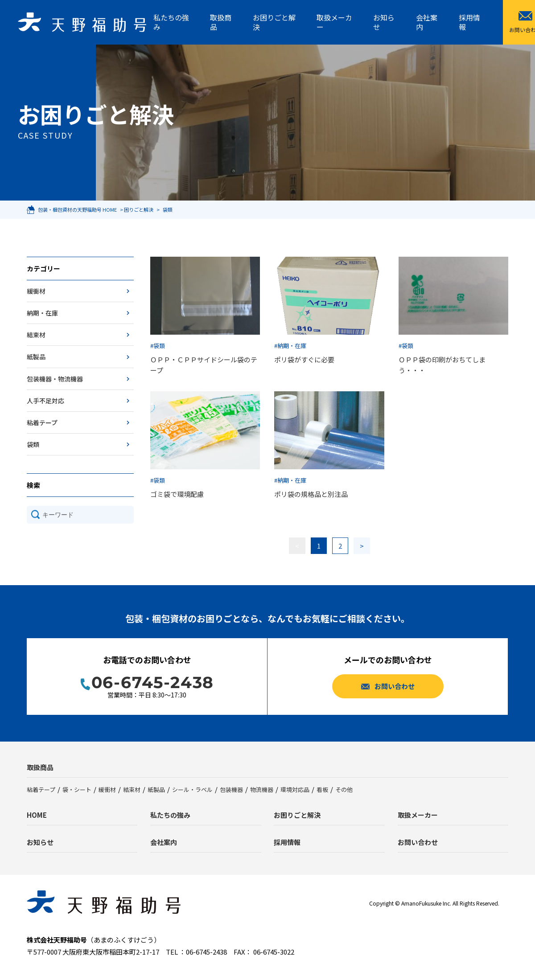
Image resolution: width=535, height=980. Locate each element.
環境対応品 (295, 789)
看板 (322, 789)
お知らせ (384, 22)
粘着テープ (42, 422)
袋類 (33, 444)
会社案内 (427, 22)
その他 (344, 789)
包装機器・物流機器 (55, 379)
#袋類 (158, 346)
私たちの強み (171, 22)
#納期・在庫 (290, 346)
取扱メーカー (334, 22)
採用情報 (469, 22)
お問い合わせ (418, 842)
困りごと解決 (139, 209)
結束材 (36, 335)
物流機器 (262, 789)
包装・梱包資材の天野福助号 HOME (77, 209)
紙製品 (36, 357)
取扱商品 (221, 22)
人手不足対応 (45, 401)
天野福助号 (82, 22)
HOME (37, 815)
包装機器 (231, 789)
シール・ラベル (192, 789)
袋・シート (77, 789)
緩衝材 (36, 291)
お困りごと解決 (274, 22)
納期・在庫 (42, 313)
